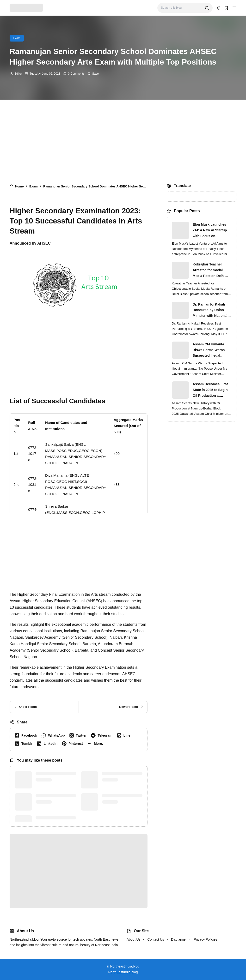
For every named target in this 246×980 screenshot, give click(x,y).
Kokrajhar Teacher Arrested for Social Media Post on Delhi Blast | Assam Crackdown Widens (209, 271)
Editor (18, 74)
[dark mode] (218, 8)
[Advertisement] (123, 140)
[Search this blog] (181, 8)
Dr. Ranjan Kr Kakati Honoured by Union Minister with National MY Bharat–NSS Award (211, 311)
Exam (17, 38)
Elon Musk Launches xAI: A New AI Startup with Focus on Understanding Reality (211, 231)
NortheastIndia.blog (125, 966)
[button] (234, 8)
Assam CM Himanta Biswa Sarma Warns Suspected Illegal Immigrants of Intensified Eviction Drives (209, 350)
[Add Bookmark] (93, 74)
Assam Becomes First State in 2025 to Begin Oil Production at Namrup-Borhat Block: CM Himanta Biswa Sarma (211, 390)
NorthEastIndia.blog (123, 972)
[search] (207, 8)
